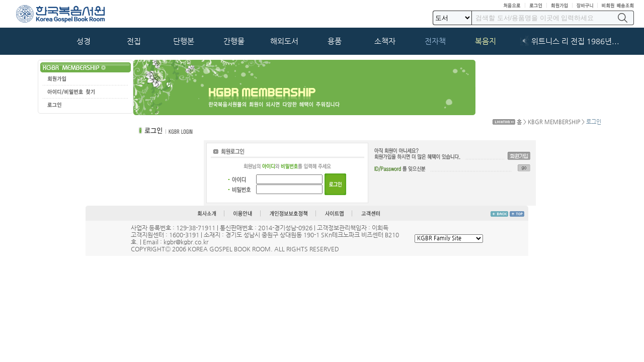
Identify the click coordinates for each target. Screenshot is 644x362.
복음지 (486, 41)
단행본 (184, 41)
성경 (84, 41)
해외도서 (284, 41)
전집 (134, 41)
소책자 (385, 41)
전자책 (435, 41)
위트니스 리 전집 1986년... (575, 41)
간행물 (234, 41)
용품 (335, 41)
